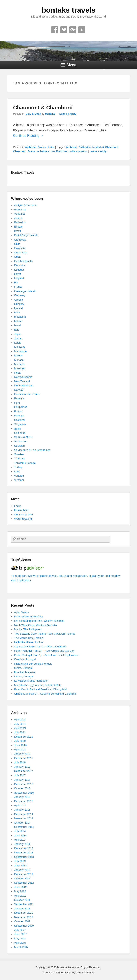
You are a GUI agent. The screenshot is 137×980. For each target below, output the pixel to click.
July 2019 (20, 741)
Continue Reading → (28, 136)
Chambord (112, 147)
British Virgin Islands (26, 235)
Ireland (18, 321)
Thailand (19, 459)
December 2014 (24, 814)
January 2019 (22, 754)
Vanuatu (19, 476)
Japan (18, 334)
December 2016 (24, 784)
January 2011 (22, 908)
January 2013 (22, 870)
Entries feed (21, 510)
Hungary (19, 304)
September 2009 (24, 926)
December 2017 (24, 771)
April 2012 (20, 896)
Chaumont (20, 151)
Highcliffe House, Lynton (29, 642)
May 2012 (20, 891)
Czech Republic (24, 261)
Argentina (20, 209)
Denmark (20, 265)
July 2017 (20, 775)
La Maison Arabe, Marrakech (31, 681)
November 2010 (24, 917)
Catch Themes (85, 973)
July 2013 (20, 861)
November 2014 (24, 818)
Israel (18, 325)
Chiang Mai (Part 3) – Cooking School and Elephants (45, 694)
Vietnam (19, 480)
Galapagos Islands (25, 291)
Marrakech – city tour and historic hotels (38, 685)
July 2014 (20, 831)
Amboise (31, 147)
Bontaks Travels (23, 173)
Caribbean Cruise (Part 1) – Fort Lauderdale (40, 646)
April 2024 (20, 728)
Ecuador (19, 270)
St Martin (20, 446)
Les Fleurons (59, 151)
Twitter (64, 30)
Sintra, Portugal (23, 668)
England (19, 278)
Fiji (16, 282)
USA (17, 471)
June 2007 (21, 934)
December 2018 (24, 758)
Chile (17, 244)
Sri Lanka (20, 433)
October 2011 (22, 900)
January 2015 (22, 810)
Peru (17, 403)
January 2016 (22, 797)
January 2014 (22, 844)
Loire (51, 147)
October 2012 (22, 878)
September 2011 (24, 904)
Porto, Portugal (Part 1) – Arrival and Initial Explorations (47, 655)
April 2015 (20, 805)
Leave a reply (68, 114)
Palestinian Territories (27, 394)
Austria (18, 218)
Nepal (18, 373)
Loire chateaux (78, 151)
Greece (19, 300)
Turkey (18, 467)
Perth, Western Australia (29, 617)
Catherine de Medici (91, 147)
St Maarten (21, 441)
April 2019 (20, 750)
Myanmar (20, 368)
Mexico (18, 356)
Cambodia (20, 240)
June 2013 (21, 865)
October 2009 (22, 921)
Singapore (20, 424)
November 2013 (24, 853)
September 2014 (24, 827)
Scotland (19, 420)
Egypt (18, 274)
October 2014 (22, 823)
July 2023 (20, 732)
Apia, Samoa (22, 612)
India (17, 312)
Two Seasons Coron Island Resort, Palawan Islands (45, 634)
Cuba (17, 257)
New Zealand (22, 381)
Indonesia (20, 317)
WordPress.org (23, 519)
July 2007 (20, 930)
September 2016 (24, 793)
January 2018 (22, 767)
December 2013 (24, 848)
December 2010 (24, 913)
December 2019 (24, 737)
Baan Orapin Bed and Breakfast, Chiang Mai (41, 689)
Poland (18, 411)
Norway (19, 390)
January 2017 (22, 780)
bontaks (50, 114)
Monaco (19, 360)
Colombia (20, 248)
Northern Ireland (24, 386)
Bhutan (18, 227)
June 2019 (21, 745)
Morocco (19, 364)
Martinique (21, 351)
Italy (17, 330)
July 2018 (20, 762)
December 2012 (24, 874)
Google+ (73, 30)
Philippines (21, 407)
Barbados (20, 222)
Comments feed (24, 514)
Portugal (19, 416)
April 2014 (20, 840)
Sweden (19, 454)
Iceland (19, 308)
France (42, 147)
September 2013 (24, 857)
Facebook (55, 30)
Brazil (18, 231)
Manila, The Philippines (28, 629)
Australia (19, 214)
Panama (19, 398)
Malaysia (19, 347)
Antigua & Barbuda (25, 205)
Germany (20, 295)
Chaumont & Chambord (43, 108)
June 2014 (21, 835)
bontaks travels (68, 10)
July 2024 (20, 724)
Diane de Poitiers (38, 151)
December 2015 (24, 801)
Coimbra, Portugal (25, 659)
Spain (18, 429)
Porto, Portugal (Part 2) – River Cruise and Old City (44, 651)
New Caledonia (23, 377)
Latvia (18, 343)
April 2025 (20, 720)
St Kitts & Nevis (23, 437)
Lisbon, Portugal (24, 676)
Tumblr (82, 30)
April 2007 (20, 943)
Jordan (18, 338)
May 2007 (20, 938)
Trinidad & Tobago (25, 463)
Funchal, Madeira (25, 672)
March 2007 (21, 947)
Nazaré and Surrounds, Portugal (33, 664)
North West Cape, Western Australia (36, 625)
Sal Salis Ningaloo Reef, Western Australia (39, 621)
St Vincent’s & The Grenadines (32, 450)
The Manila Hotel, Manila (29, 638)
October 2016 (22, 788)
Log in (18, 506)
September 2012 (24, 883)
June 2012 (21, 887)
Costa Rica (21, 252)
